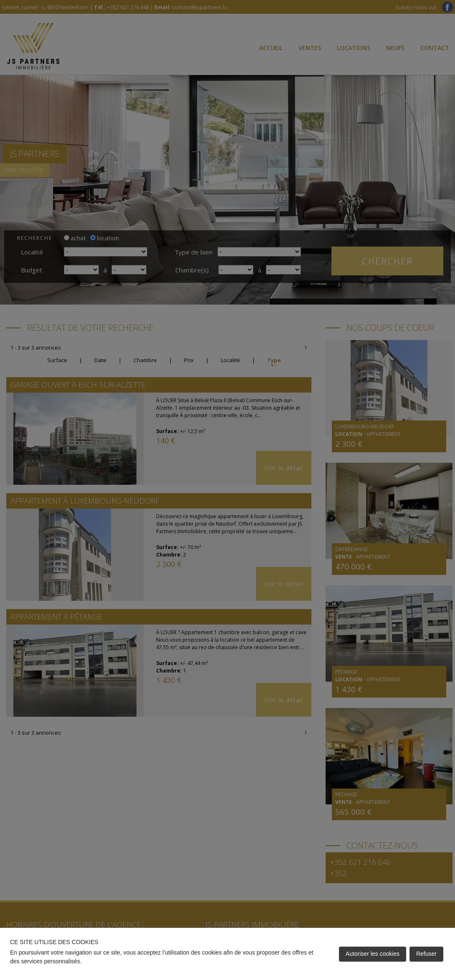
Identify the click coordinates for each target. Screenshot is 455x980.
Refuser (426, 954)
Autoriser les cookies (373, 954)
